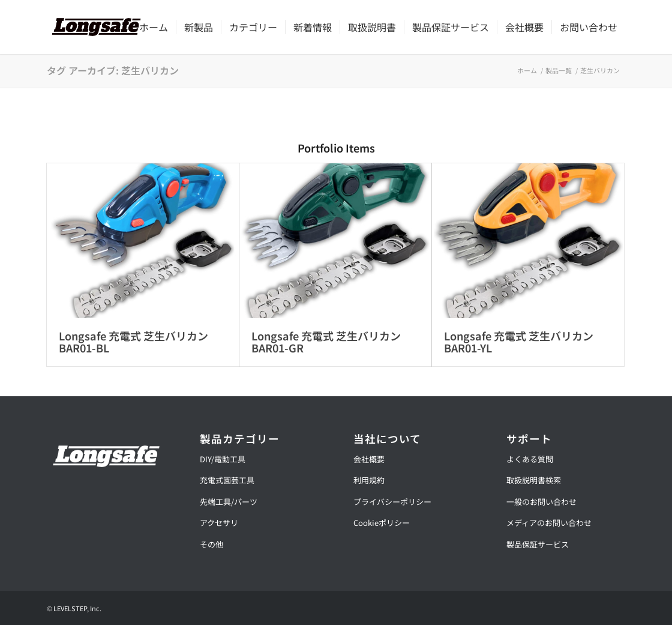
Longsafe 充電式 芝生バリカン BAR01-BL (133, 342)
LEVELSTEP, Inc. (77, 608)
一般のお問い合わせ (541, 502)
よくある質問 (530, 459)
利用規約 (369, 480)
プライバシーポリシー (392, 502)
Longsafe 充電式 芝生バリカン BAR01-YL (519, 342)
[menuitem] (154, 27)
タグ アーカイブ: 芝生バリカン (113, 70)
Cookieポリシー (382, 523)
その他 (211, 544)
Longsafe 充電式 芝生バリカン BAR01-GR (326, 342)
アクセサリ (219, 523)
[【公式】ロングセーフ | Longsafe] (96, 27)
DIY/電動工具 (223, 459)
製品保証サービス (538, 544)
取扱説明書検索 (534, 480)
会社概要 (369, 459)
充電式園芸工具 (227, 480)
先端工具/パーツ (229, 502)
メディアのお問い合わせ (549, 523)
